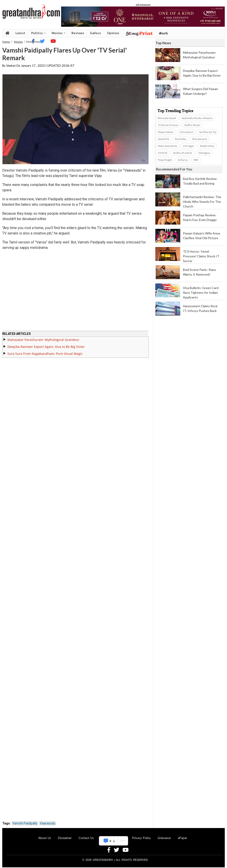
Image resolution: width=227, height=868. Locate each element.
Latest (20, 33)
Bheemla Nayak (167, 118)
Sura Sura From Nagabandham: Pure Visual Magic (45, 351)
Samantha (164, 139)
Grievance (164, 835)
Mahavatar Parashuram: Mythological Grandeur (43, 337)
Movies (59, 33)
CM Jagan (189, 146)
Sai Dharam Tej (208, 132)
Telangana (204, 153)
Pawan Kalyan (166, 132)
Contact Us (86, 835)
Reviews (78, 33)
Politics (39, 33)
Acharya (183, 160)
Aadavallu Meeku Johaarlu (197, 118)
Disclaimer (65, 835)
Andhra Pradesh (183, 153)
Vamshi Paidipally (25, 821)
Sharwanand (199, 139)
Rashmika (181, 139)
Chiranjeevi (186, 132)
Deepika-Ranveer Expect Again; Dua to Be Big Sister (46, 344)
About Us (45, 835)
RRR (196, 160)
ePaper (182, 835)
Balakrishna (207, 146)
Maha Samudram (167, 146)
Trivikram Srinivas (168, 125)
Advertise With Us (113, 835)
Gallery (96, 33)
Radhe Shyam (192, 125)
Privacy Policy (141, 835)
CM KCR (162, 153)
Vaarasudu (48, 821)
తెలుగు (164, 33)
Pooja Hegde (165, 160)
